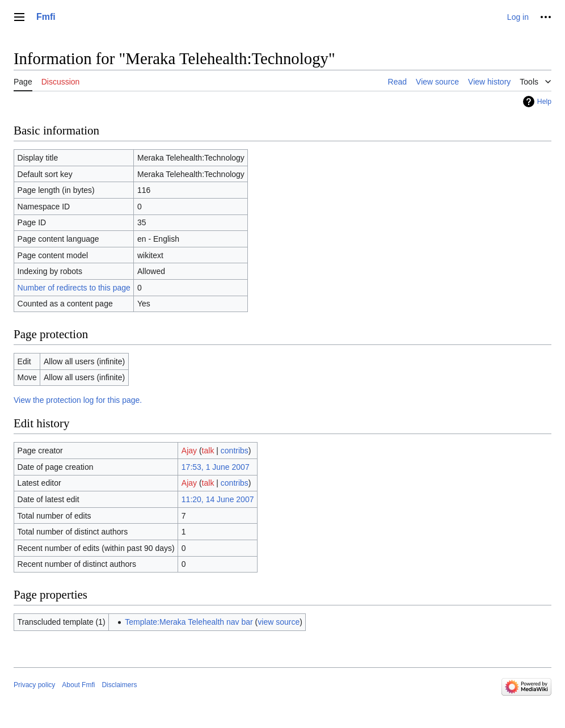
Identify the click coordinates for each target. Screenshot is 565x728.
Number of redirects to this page (74, 288)
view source (279, 622)
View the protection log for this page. (78, 400)
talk (208, 451)
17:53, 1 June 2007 (216, 467)
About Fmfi (78, 685)
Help (544, 102)
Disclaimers (119, 685)
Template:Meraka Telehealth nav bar (189, 622)
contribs (235, 451)
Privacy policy (34, 685)
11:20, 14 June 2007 (218, 499)
